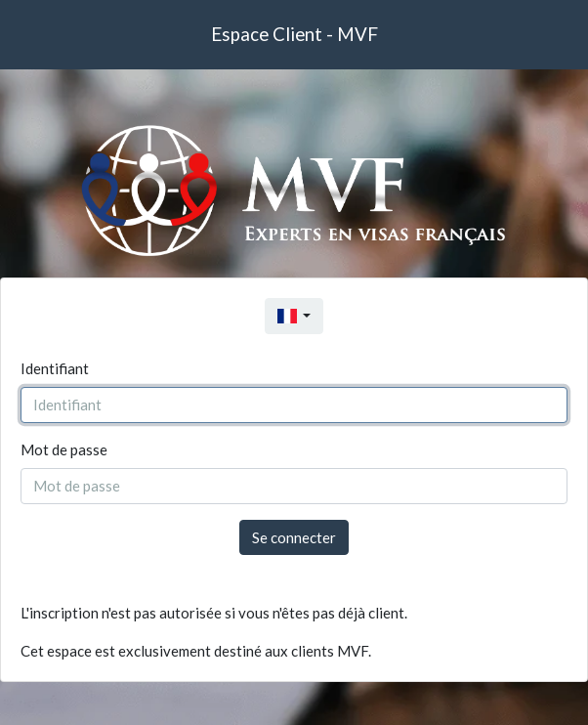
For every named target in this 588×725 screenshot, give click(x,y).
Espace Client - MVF (294, 34)
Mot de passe (64, 449)
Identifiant (55, 368)
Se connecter (294, 537)
